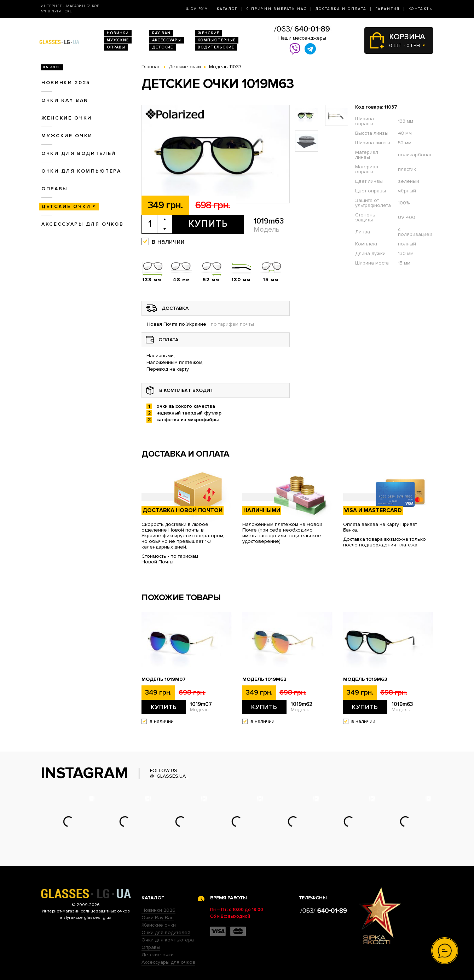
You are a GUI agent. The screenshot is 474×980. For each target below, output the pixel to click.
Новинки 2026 (158, 910)
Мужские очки (67, 136)
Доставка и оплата (341, 9)
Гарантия (388, 9)
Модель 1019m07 (164, 679)
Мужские (118, 40)
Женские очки (67, 118)
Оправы (116, 47)
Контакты (421, 9)
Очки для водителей (79, 153)
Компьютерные (217, 40)
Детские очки (66, 206)
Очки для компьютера (81, 171)
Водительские (216, 47)
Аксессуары (167, 40)
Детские (163, 47)
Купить (208, 224)
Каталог (227, 9)
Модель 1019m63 (365, 679)
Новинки (118, 33)
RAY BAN (161, 33)
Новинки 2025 (66, 83)
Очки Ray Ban (158, 918)
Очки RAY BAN (65, 100)
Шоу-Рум (197, 9)
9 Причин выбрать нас (277, 9)
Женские (209, 33)
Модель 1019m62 (264, 679)
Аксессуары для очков (82, 224)
